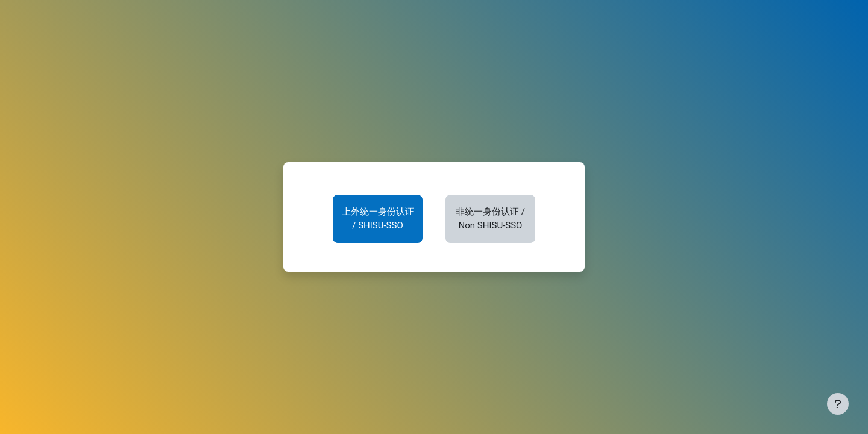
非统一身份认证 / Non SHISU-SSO (490, 219)
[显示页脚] (838, 404)
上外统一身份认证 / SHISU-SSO (378, 219)
